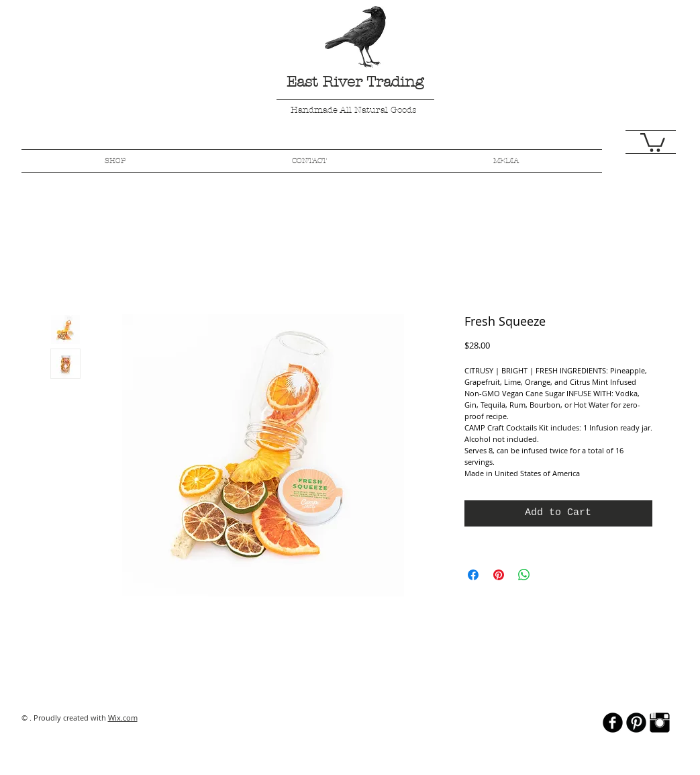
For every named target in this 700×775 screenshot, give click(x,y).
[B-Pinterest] (636, 723)
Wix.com (123, 718)
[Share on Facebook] (473, 575)
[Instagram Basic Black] (660, 723)
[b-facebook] (613, 723)
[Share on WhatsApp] (524, 575)
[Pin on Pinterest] (499, 575)
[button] (653, 141)
